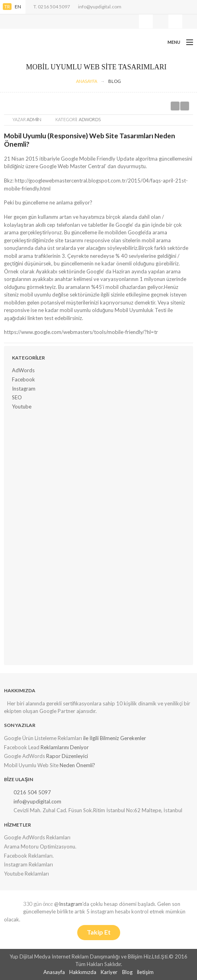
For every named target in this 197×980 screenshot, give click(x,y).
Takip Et (99, 932)
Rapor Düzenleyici (67, 756)
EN (18, 7)
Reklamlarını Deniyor (65, 747)
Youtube (22, 407)
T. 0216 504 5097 (52, 7)
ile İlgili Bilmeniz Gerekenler (115, 738)
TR (7, 7)
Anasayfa (54, 972)
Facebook (23, 379)
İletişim (145, 972)
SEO (17, 397)
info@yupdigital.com (100, 7)
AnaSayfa (87, 81)
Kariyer (109, 972)
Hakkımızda (83, 972)
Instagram (24, 389)
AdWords (90, 119)
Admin (34, 119)
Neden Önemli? (77, 765)
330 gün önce (38, 904)
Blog (115, 81)
